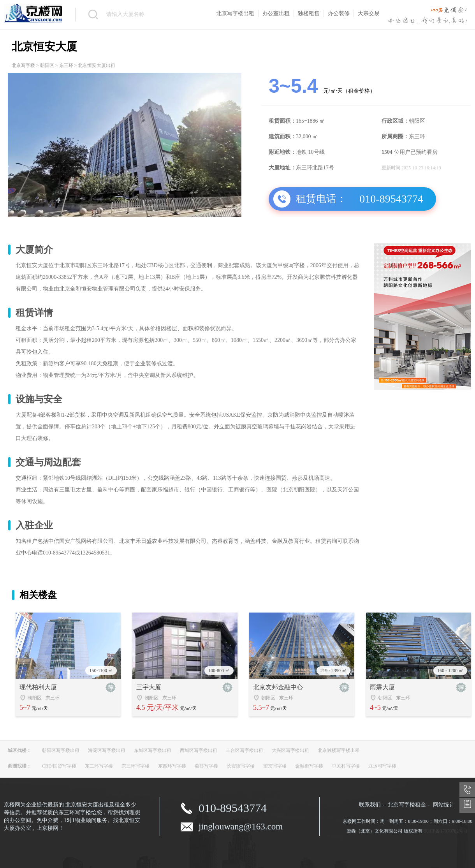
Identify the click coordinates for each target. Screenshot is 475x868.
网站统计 (444, 805)
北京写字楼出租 (235, 13)
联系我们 (370, 805)
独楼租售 (309, 13)
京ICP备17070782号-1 (446, 831)
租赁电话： (321, 199)
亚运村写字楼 (382, 766)
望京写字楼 (275, 766)
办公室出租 (276, 13)
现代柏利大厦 (38, 687)
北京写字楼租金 (407, 805)
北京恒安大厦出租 (87, 805)
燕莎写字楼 (206, 766)
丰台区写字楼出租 (245, 750)
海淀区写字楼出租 (107, 750)
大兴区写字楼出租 (290, 750)
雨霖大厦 (382, 687)
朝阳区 (47, 65)
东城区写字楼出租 (153, 750)
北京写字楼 (23, 65)
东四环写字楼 (172, 766)
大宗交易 (369, 13)
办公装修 (339, 13)
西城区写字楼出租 (199, 750)
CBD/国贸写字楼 (59, 766)
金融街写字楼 (309, 766)
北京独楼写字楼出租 (339, 750)
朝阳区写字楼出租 (61, 750)
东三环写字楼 (135, 766)
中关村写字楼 (346, 766)
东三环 (66, 65)
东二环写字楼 (99, 766)
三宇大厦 (149, 687)
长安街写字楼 (241, 766)
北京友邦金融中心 (278, 687)
